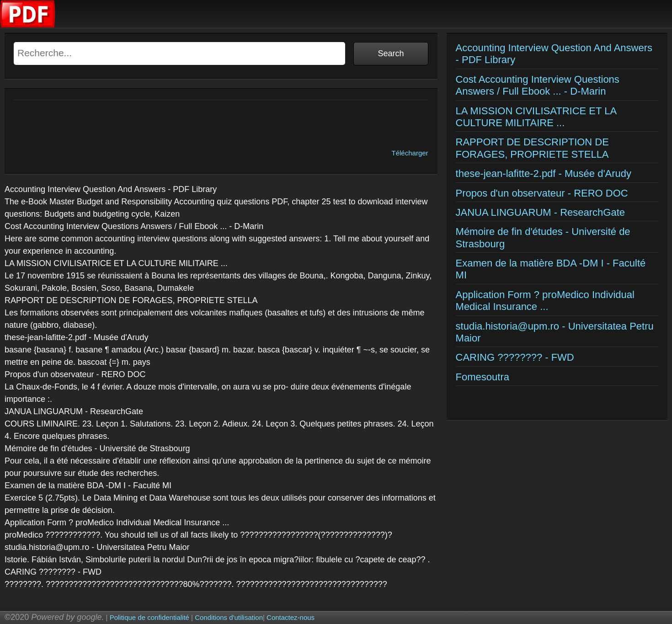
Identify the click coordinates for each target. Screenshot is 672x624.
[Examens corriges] (28, 25)
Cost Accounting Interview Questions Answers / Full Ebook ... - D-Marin (538, 85)
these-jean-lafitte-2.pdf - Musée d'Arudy (544, 173)
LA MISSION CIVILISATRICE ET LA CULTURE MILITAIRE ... (536, 117)
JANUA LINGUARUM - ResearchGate (540, 212)
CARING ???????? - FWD (515, 357)
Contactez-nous (291, 617)
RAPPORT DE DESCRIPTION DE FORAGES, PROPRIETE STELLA (532, 148)
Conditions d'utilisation (229, 617)
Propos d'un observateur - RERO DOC (542, 193)
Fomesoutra (483, 377)
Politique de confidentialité (149, 617)
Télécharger (410, 153)
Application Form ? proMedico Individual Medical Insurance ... (545, 301)
